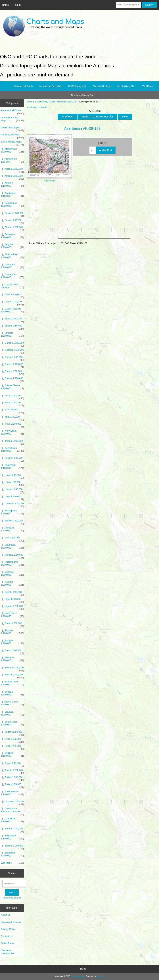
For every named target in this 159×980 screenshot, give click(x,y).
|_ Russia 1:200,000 (12, 676)
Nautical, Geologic (102, 86)
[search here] (14, 884)
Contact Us (7, 936)
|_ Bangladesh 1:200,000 (12, 205)
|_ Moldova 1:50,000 (12, 556)
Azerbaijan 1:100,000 (66, 102)
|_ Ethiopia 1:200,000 (12, 334)
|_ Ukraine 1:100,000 (12, 802)
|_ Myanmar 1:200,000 (12, 573)
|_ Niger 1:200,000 (12, 600)
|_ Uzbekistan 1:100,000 (12, 820)
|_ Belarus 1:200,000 (12, 214)
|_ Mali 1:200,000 (12, 539)
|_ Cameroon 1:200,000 (12, 276)
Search (12, 873)
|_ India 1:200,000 (12, 403)
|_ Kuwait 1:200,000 (12, 459)
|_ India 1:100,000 (12, 396)
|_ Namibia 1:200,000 (12, 583)
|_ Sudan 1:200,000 (12, 733)
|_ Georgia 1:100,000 (12, 351)
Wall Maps (147, 86)
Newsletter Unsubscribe (7, 952)
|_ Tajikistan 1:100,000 (12, 755)
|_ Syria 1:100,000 (12, 740)
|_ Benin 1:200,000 (12, 221)
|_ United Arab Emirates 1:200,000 (12, 811)
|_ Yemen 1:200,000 (12, 829)
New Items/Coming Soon (83, 95)
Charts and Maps (78, 976)
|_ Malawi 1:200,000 (12, 522)
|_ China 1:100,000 (12, 302)
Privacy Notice (8, 929)
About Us (6, 915)
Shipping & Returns (11, 922)
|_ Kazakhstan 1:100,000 (12, 450)
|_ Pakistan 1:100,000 (12, 632)
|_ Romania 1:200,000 (12, 659)
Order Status (7, 943)
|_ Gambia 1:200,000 (12, 344)
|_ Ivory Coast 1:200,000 (12, 432)
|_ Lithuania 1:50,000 (12, 504)
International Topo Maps (51, 86)
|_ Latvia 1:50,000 (12, 483)
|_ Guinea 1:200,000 (12, 379)
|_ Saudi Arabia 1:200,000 (12, 683)
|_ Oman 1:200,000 (12, 624)
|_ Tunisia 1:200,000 (12, 771)
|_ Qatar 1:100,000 (12, 651)
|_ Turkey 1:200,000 (12, 778)
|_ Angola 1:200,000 (12, 177)
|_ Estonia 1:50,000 (12, 327)
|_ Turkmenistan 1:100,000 (12, 793)
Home (5, 5)
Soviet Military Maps (44, 102)
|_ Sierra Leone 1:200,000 (12, 703)
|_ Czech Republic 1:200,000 (12, 310)
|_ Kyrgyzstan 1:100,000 (12, 467)
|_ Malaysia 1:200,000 (12, 529)
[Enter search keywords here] (128, 5)
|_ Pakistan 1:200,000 (12, 642)
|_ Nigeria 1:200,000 (12, 607)
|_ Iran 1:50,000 (12, 411)
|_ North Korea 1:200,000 (12, 615)
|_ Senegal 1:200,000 (12, 693)
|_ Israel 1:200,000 (12, 425)
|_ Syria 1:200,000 (12, 747)
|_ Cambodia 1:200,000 (12, 266)
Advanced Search (12, 898)
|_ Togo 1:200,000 (12, 764)
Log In (17, 5)
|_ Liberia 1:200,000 (12, 490)
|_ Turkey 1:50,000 (12, 785)
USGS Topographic (78, 86)
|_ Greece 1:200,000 (12, 365)
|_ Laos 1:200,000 (12, 476)
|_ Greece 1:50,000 (12, 372)
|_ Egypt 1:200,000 (12, 320)
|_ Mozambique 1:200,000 (12, 563)
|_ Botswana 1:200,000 (12, 236)
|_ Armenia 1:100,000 (12, 184)
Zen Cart (100, 976)
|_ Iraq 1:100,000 (12, 418)
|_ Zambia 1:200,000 (12, 847)
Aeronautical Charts (23, 86)
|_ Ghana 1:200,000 (12, 358)
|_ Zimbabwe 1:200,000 (12, 854)
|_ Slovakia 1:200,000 (12, 713)
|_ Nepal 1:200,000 (12, 593)
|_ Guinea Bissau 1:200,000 (12, 387)
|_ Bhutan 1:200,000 (12, 228)
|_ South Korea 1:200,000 (12, 723)
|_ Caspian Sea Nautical (12, 286)
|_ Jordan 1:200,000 (12, 442)
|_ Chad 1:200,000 (12, 295)
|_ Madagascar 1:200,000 (12, 512)
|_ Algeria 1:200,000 (12, 170)
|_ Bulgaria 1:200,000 (12, 246)
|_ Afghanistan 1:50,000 (12, 160)
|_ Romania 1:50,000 (12, 669)
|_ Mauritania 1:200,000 (12, 546)
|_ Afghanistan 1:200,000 (12, 150)
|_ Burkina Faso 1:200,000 (12, 256)
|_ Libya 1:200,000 (12, 497)
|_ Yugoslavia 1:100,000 (12, 837)
